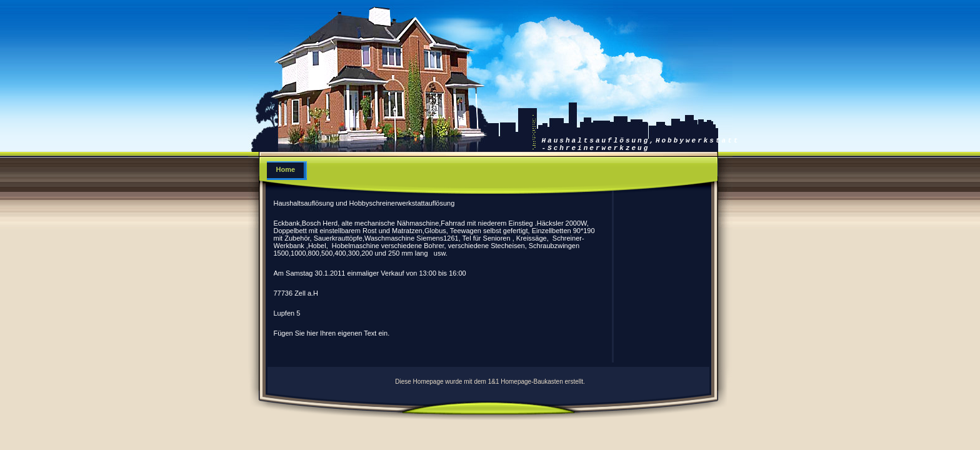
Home (286, 169)
